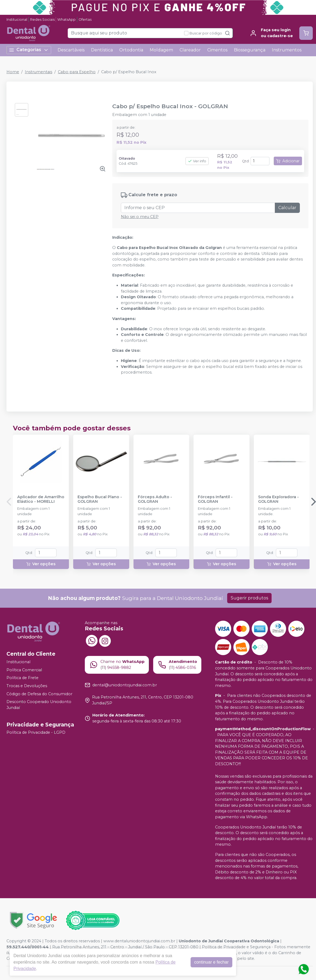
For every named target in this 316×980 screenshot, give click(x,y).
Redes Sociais (42, 20)
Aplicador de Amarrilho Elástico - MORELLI (41, 499)
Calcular (287, 208)
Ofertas (85, 20)
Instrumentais (38, 72)
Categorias (29, 50)
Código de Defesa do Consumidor (39, 694)
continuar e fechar (211, 962)
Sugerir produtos (249, 598)
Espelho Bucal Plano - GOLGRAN (100, 499)
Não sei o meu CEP (140, 217)
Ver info (197, 161)
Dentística (102, 50)
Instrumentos (287, 50)
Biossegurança (250, 50)
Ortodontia (131, 50)
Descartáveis (71, 50)
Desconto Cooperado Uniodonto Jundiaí (39, 705)
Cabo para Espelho (77, 72)
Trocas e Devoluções (27, 686)
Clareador (190, 50)
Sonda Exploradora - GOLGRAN (278, 499)
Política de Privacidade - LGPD (36, 733)
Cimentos (217, 50)
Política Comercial (24, 670)
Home (13, 72)
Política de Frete (22, 678)
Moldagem (161, 50)
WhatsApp (66, 20)
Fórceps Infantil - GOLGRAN (215, 499)
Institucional (17, 20)
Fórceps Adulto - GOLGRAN (155, 499)
